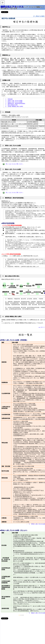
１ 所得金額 (9, 99)
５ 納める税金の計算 (11, 105)
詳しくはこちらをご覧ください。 (15, 164)
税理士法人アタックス (12, 7)
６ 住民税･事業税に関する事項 (14, 106)
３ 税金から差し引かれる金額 (14, 102)
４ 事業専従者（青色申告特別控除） (16, 104)
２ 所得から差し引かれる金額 (14, 101)
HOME (22, 615)
